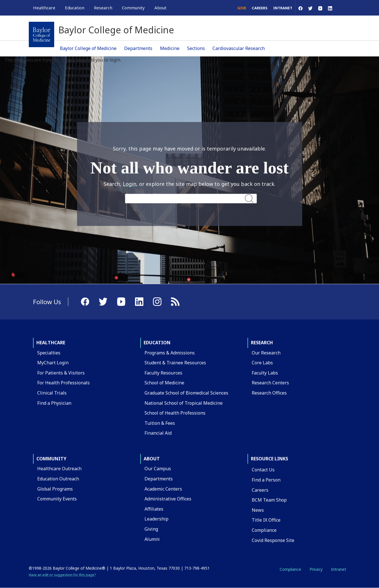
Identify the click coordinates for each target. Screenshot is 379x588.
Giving (151, 529)
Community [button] (133, 8)
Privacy (316, 569)
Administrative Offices (168, 499)
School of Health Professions (175, 413)
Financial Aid (158, 433)
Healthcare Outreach (59, 469)
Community (51, 459)
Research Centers (270, 383)
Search (249, 198)
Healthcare (51, 343)
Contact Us (263, 470)
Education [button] (75, 8)
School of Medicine (164, 383)
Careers (260, 8)
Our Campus (158, 469)
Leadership (156, 519)
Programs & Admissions (170, 353)
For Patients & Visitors (61, 373)
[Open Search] (343, 8)
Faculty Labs (265, 373)
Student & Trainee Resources (175, 363)
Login (130, 184)
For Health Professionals (63, 383)
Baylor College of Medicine (88, 48)
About (152, 459)
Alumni (152, 539)
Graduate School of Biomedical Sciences (186, 393)
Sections (196, 48)
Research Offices (269, 393)
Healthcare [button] (44, 8)
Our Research (266, 353)
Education (157, 343)
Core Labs (262, 363)
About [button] (160, 8)
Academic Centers (163, 489)
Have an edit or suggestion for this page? (62, 575)
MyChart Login (53, 363)
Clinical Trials (52, 393)
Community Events (57, 499)
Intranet (283, 8)
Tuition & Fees (160, 423)
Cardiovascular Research (239, 48)
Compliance (264, 530)
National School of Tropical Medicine (184, 403)
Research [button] (103, 8)
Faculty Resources (163, 373)
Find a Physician (54, 403)
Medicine (170, 48)
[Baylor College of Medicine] (41, 34)
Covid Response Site (273, 540)
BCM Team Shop (269, 500)
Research (262, 343)
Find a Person (266, 480)
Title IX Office (266, 520)
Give (242, 8)
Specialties (49, 353)
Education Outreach (58, 479)
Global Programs (55, 489)
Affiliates (154, 509)
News (258, 510)
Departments (138, 48)
